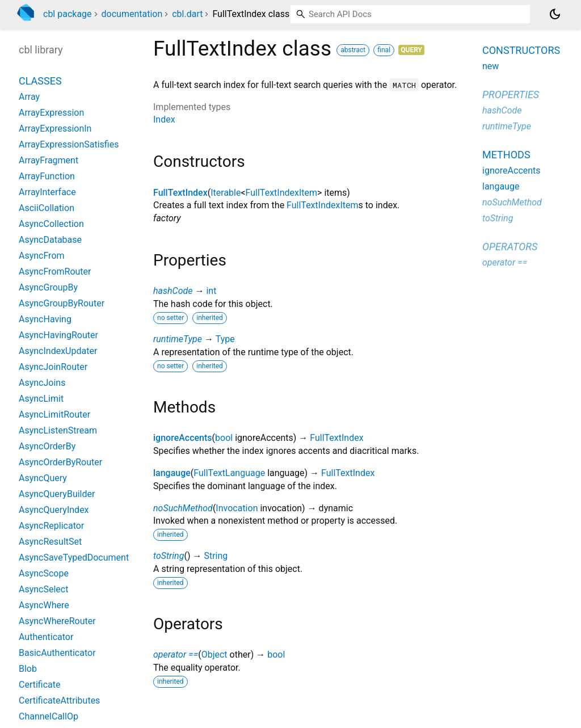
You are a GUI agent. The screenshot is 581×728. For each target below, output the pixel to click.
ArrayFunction (47, 176)
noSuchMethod (183, 508)
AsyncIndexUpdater (58, 351)
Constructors (521, 50)
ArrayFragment (49, 160)
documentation (132, 14)
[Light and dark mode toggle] (555, 14)
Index (164, 119)
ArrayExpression (51, 113)
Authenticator (46, 637)
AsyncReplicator (51, 526)
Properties (511, 94)
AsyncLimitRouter (54, 415)
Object (214, 655)
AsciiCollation (47, 208)
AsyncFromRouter (55, 272)
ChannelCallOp (49, 716)
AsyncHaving (45, 319)
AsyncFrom (42, 256)
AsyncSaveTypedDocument (74, 557)
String (216, 556)
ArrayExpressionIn (55, 129)
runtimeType (178, 339)
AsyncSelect (43, 589)
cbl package (68, 14)
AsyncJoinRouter (53, 367)
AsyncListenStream (58, 430)
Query (411, 50)
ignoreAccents (183, 438)
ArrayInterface (47, 192)
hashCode (173, 291)
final (384, 50)
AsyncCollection (51, 224)
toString (169, 556)
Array (29, 97)
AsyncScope (44, 573)
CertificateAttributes (59, 700)
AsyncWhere (44, 605)
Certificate (40, 685)
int (211, 291)
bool (224, 438)
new (491, 66)
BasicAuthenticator (57, 653)
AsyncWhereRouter (57, 621)
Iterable (226, 193)
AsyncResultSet (50, 542)
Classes (40, 81)
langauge (172, 473)
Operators (510, 247)
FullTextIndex (180, 193)
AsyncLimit (41, 399)
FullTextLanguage (229, 473)
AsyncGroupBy (48, 287)
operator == (176, 655)
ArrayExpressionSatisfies (69, 144)
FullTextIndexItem (281, 193)
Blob (28, 669)
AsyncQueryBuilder (57, 494)
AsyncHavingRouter (58, 335)
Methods (506, 155)
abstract (353, 50)
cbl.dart (187, 14)
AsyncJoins (42, 383)
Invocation (237, 508)
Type (225, 339)
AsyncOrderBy (47, 446)
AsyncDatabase (50, 240)
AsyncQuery (43, 478)
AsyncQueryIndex (54, 510)
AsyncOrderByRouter (60, 462)
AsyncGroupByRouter (62, 303)
